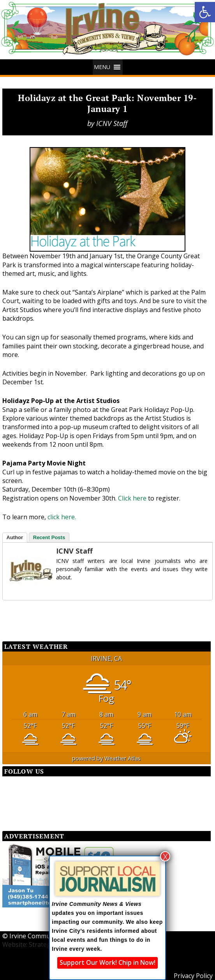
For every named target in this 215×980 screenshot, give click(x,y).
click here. (62, 517)
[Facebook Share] (22, 614)
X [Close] (165, 856)
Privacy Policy (193, 976)
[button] (205, 12)
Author (15, 537)
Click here (132, 498)
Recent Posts (49, 537)
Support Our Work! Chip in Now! (107, 962)
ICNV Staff (112, 123)
